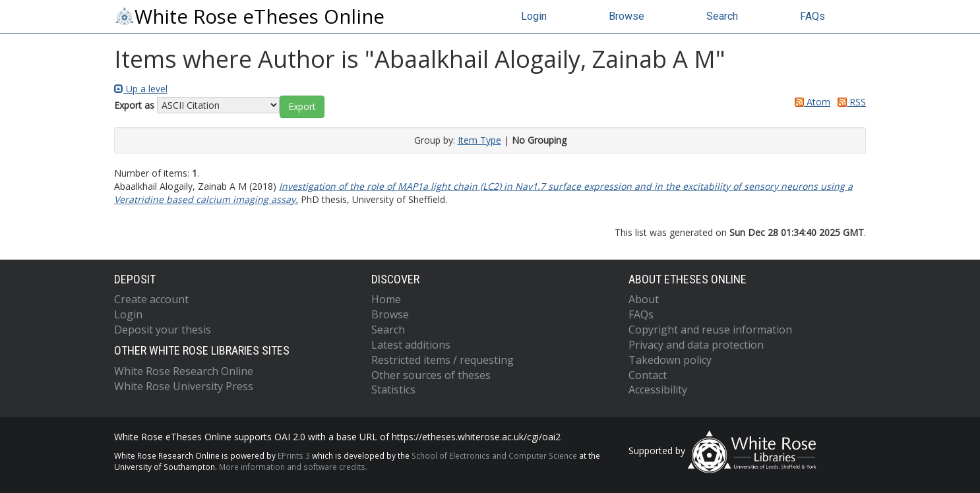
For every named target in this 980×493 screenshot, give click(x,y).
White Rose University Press (184, 386)
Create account (151, 299)
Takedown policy (670, 360)
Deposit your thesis (163, 330)
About (644, 299)
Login (534, 16)
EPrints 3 (294, 455)
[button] (302, 107)
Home (386, 299)
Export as (134, 105)
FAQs (812, 16)
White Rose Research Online (184, 371)
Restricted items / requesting (443, 360)
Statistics (393, 390)
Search (722, 16)
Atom (810, 102)
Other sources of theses (431, 375)
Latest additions (411, 345)
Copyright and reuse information (710, 330)
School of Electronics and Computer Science (494, 455)
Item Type (479, 140)
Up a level (141, 89)
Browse (627, 16)
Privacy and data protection (696, 345)
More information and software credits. (293, 467)
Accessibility (658, 390)
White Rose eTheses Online (249, 16)
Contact (648, 375)
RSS (849, 102)
